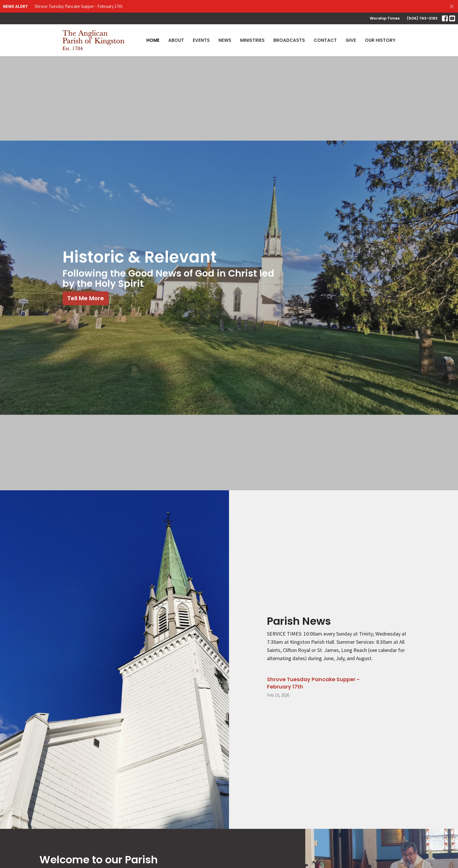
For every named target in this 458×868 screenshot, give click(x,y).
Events (201, 40)
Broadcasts (289, 40)
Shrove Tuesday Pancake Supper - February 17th (79, 6)
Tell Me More (86, 298)
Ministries (252, 40)
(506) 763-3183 (422, 18)
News (225, 40)
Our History (380, 40)
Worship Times (385, 18)
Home (153, 40)
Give (351, 40)
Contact (325, 40)
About (176, 40)
